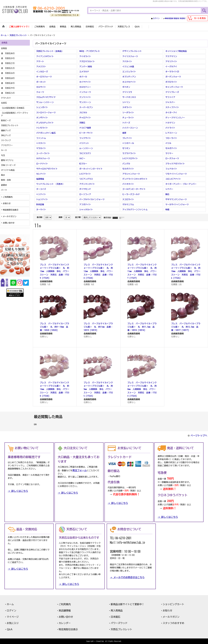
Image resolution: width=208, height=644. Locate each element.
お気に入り (13, 623)
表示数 (40, 217)
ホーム (10, 604)
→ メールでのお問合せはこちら (127, 577)
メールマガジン (10, 216)
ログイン (156, 18)
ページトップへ (199, 435)
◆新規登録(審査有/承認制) (175, 18)
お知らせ (7, 203)
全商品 (4, 48)
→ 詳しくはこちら (18, 491)
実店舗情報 (65, 610)
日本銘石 (115, 617)
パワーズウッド (119, 623)
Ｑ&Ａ (10, 629)
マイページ (13, 617)
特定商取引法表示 (11, 210)
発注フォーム (80, 470)
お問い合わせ (9, 223)
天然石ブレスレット (121, 629)
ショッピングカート (174, 604)
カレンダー (65, 623)
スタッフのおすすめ (174, 623)
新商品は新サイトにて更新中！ (127, 604)
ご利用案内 (8, 197)
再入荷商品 (117, 610)
